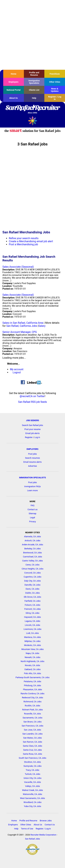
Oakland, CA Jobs (32, 669)
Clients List (34, 90)
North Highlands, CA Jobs (32, 661)
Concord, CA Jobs (33, 573)
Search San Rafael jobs (32, 425)
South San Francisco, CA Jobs (32, 758)
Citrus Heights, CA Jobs (32, 569)
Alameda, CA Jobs (32, 537)
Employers (14, 82)
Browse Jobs (46, 821)
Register (29, 437)
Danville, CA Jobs (32, 585)
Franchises (55, 74)
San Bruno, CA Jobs (32, 722)
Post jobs (32, 454)
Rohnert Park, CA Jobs (33, 710)
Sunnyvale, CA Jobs (33, 766)
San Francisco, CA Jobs (33, 726)
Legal (32, 517)
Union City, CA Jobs (32, 778)
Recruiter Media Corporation (43, 835)
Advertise (33, 466)
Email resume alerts (32, 462)
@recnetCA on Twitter (32, 396)
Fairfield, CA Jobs (32, 601)
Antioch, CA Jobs (32, 541)
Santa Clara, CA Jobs (32, 746)
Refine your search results (24, 238)
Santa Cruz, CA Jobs (33, 750)
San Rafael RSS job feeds (32, 402)
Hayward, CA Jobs (33, 617)
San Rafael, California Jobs (22, 326)
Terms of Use (27, 829)
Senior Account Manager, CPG (20, 332)
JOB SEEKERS (32, 420)
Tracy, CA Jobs (32, 770)
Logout (17, 372)
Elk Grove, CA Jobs (32, 597)
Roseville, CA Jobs (32, 714)
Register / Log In (55, 98)
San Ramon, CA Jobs (32, 742)
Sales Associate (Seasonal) (18, 267)
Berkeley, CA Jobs (32, 549)
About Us (13, 98)
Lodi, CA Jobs (32, 633)
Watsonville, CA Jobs (32, 794)
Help (34, 98)
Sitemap (32, 513)
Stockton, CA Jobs (32, 762)
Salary (42, 326)
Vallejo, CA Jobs (33, 786)
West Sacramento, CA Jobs (32, 798)
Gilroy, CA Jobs (32, 613)
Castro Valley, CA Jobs (33, 561)
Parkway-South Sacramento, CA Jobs (32, 677)
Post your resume (33, 429)
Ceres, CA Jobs (32, 565)
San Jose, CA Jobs (32, 730)
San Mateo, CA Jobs (32, 738)
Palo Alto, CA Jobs (32, 673)
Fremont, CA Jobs (32, 609)
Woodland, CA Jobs (32, 802)
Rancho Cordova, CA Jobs (32, 694)
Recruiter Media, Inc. (32, 121)
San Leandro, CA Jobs (32, 734)
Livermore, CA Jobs (32, 629)
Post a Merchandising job (23, 244)
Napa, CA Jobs (33, 653)
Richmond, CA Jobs (32, 702)
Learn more (32, 490)
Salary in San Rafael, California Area (23, 323)
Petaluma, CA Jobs (33, 681)
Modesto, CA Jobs (32, 645)
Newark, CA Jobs (32, 657)
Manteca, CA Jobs (33, 637)
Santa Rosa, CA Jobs (32, 754)
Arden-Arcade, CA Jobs (32, 545)
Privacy (32, 522)
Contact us (33, 509)
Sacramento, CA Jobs (32, 718)
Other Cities (55, 82)
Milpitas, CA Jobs (32, 641)
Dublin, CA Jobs (33, 593)
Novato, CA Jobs (32, 665)
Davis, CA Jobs (32, 589)
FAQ (32, 505)
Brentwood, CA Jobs (32, 553)
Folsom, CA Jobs (32, 605)
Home (14, 74)
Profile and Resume (34, 74)
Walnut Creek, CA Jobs (32, 790)
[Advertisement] (32, 35)
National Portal (14, 90)
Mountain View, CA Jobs (33, 649)
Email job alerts (33, 433)
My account (17, 369)
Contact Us (50, 825)
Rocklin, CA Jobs (32, 706)
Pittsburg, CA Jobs (33, 685)
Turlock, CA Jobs (33, 774)
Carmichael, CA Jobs (32, 557)
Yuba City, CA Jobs (32, 806)
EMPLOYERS (32, 449)
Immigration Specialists (34, 82)
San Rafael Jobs (32, 839)
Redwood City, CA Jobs (32, 698)
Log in (37, 437)
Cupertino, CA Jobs (32, 577)
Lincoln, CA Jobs (32, 625)
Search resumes (33, 458)
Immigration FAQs (33, 486)
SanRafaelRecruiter (32, 110)
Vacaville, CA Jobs (32, 782)
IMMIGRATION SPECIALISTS (33, 478)
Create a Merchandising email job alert (31, 241)
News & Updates (55, 90)
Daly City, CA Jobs (32, 581)
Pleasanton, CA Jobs (33, 689)
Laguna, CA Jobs (33, 621)
